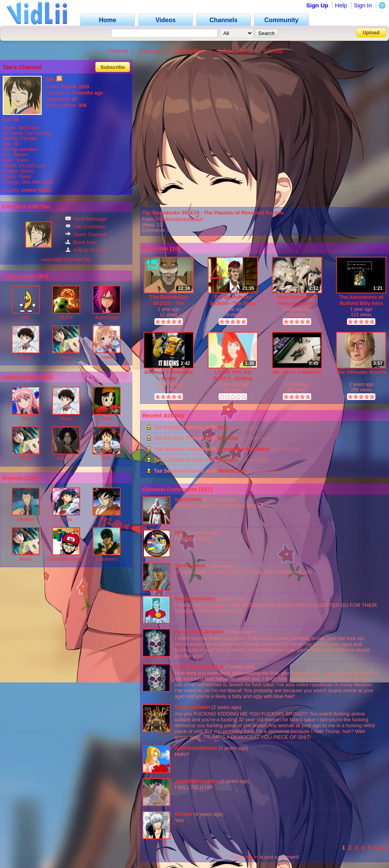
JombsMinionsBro (197, 781)
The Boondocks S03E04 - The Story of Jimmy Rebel (233, 300)
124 (32, 478)
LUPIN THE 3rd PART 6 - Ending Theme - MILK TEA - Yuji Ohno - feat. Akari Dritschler (233, 375)
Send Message (86, 219)
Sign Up (317, 5)
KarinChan (107, 317)
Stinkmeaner (190, 566)
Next (380, 848)
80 (48, 377)
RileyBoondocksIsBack (179, 219)
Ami (107, 458)
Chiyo (66, 519)
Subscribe (113, 67)
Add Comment (85, 227)
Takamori (26, 519)
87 (43, 276)
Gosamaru (107, 559)
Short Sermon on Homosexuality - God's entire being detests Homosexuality (297, 300)
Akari (106, 419)
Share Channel (86, 234)
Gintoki (183, 814)
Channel (117, 51)
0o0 (26, 317)
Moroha (228, 438)
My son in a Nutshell (297, 372)
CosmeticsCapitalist (199, 632)
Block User (81, 242)
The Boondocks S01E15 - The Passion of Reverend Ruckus (213, 213)
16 (175, 248)
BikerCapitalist (192, 707)
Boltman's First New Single (168, 375)
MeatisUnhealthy (195, 599)
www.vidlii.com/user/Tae (66, 260)
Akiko (106, 357)
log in (252, 857)
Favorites (151, 51)
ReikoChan (232, 471)
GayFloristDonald (196, 748)
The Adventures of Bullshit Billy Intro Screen (361, 300)
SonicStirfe (188, 499)
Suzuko (228, 460)
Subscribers (190, 51)
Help (341, 5)
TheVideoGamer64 (66, 559)
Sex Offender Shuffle (361, 372)
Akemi (66, 357)
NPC (180, 532)
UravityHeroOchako (243, 449)
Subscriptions (235, 51)
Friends (273, 51)
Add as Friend (85, 250)
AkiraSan (66, 458)
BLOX (66, 317)
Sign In (363, 5)
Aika (25, 419)
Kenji (107, 519)
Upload (371, 32)
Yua (223, 427)
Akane (26, 357)
